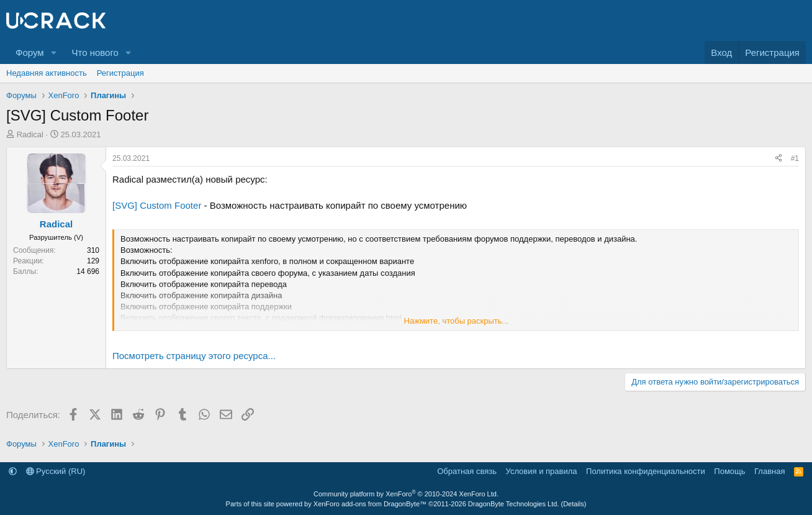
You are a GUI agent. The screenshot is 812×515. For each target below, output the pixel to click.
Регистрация (120, 73)
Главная (769, 471)
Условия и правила (542, 471)
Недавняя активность (47, 73)
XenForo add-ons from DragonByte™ (370, 504)
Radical (30, 134)
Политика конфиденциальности (646, 471)
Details (574, 504)
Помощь (729, 471)
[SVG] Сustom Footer (157, 205)
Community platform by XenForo (406, 494)
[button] (53, 52)
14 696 (88, 271)
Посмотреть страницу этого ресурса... (194, 356)
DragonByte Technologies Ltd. (514, 504)
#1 (795, 158)
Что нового (95, 52)
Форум (30, 52)
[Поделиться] (778, 159)
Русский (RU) (56, 471)
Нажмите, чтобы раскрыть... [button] (457, 321)
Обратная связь (467, 471)
